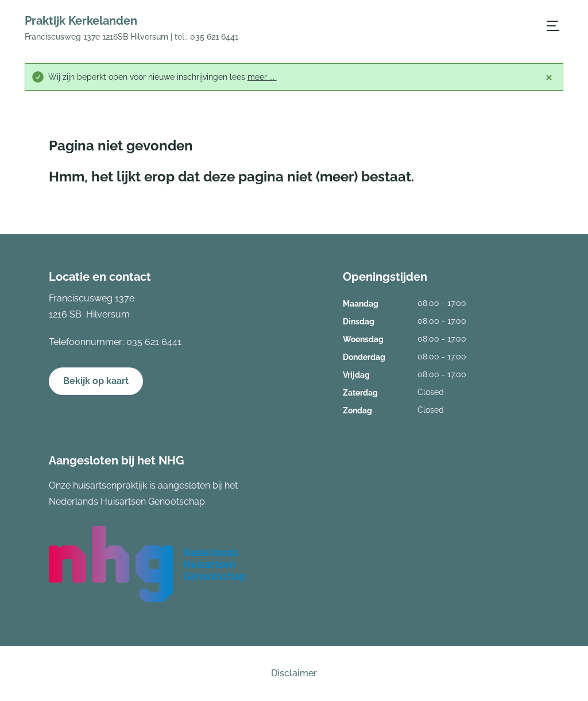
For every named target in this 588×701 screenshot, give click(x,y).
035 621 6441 (154, 342)
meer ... (262, 77)
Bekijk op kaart (96, 381)
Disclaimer (294, 673)
